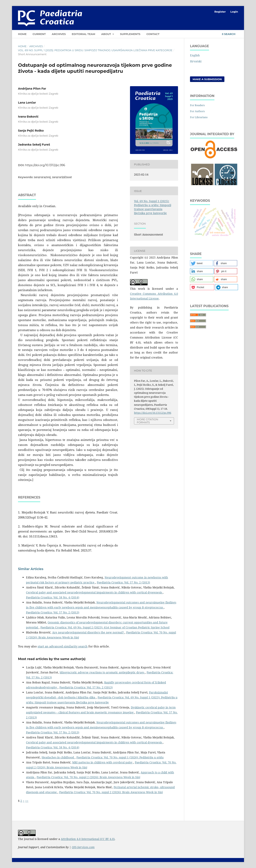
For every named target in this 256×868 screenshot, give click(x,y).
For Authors (197, 111)
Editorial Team (83, 34)
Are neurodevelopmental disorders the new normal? (88, 632)
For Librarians (199, 117)
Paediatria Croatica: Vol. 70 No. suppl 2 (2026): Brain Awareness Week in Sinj (88, 777)
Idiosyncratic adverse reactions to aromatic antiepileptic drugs (102, 672)
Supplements (130, 34)
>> (27, 801)
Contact (153, 34)
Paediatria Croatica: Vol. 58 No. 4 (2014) (53, 597)
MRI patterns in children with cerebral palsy (103, 762)
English (195, 55)
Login (234, 12)
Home (22, 34)
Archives (59, 34)
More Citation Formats (147, 421)
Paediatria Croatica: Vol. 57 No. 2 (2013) (123, 582)
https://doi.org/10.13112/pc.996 (45, 165)
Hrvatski (196, 61)
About (106, 34)
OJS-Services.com (83, 847)
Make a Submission (207, 79)
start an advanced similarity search (63, 646)
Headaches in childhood (58, 757)
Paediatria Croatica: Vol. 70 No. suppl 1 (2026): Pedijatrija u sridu (120, 757)
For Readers (197, 105)
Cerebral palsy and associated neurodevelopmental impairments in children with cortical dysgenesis (94, 592)
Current (39, 34)
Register (220, 12)
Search (229, 34)
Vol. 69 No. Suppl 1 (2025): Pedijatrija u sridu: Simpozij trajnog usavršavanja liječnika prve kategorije (95, 50)
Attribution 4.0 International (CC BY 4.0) (88, 839)
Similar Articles (31, 569)
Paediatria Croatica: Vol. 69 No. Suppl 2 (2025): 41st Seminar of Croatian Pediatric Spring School (105, 627)
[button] (201, 263)
